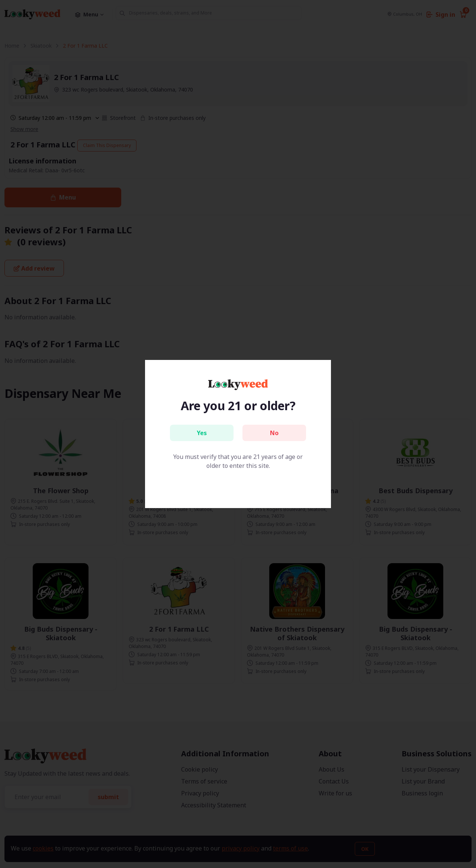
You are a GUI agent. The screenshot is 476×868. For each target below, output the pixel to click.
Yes (202, 433)
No (274, 433)
